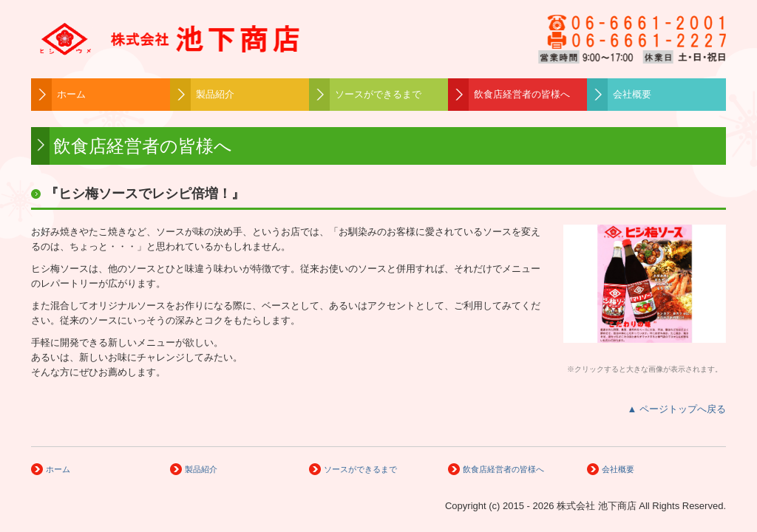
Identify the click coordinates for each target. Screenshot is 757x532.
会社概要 (632, 94)
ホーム (71, 94)
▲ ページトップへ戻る (677, 409)
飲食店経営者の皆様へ (522, 94)
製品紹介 (215, 94)
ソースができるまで (378, 94)
